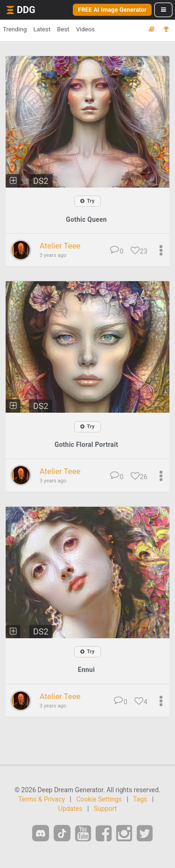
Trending (15, 29)
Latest (42, 29)
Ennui (86, 670)
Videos (85, 29)
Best (63, 29)
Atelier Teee (60, 246)
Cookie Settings (99, 799)
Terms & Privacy (42, 799)
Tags (140, 799)
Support (105, 809)
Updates (70, 809)
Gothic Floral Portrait (87, 445)
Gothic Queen (86, 219)
